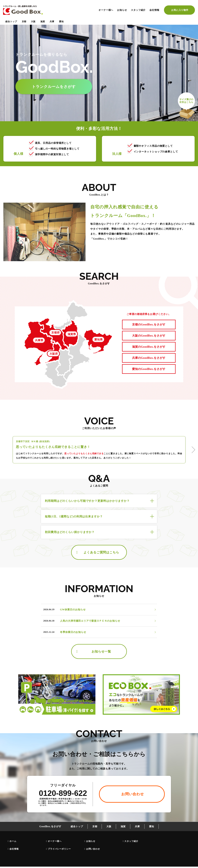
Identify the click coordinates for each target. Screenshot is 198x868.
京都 (24, 22)
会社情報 (154, 10)
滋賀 (43, 22)
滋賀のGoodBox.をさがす (149, 347)
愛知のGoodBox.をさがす (149, 369)
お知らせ (122, 10)
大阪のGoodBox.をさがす (149, 336)
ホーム (13, 841)
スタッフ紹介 (138, 10)
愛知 (61, 22)
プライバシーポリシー (59, 849)
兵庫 (52, 22)
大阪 (33, 22)
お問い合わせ (93, 849)
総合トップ (11, 22)
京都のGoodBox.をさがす (149, 324)
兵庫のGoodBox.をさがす (149, 358)
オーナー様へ (106, 10)
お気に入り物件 (180, 10)
